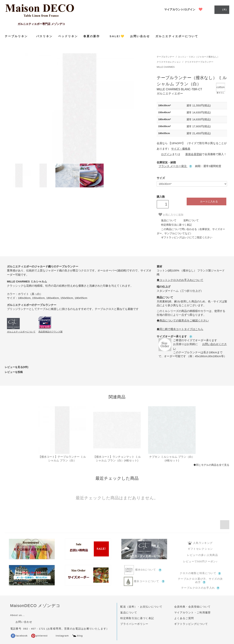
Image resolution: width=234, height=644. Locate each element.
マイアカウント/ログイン (180, 9)
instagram (60, 636)
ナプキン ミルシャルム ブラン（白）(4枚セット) (172, 459)
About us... (17, 615)
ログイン (164, 154)
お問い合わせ (140, 36)
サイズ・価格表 (181, 149)
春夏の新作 (94, 36)
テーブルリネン (18, 36)
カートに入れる (206, 201)
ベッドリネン (68, 36)
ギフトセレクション (200, 549)
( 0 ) (221, 9)
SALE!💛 (117, 36)
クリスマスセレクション (169, 62)
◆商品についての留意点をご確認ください (183, 320)
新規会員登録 (191, 154)
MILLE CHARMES (166, 67)
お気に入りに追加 (171, 214)
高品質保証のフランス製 (50, 332)
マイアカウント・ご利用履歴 (193, 613)
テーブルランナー (165, 57)
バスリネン (44, 36)
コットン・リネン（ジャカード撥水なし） (199, 57)
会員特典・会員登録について (193, 607)
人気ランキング (200, 543)
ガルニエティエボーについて (177, 36)
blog (78, 636)
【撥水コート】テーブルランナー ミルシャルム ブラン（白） (62, 459)
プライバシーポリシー (134, 624)
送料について (189, 220)
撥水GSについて (144, 570)
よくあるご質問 (184, 618)
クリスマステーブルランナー (199, 62)
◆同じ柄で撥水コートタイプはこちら (180, 329)
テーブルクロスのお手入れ (200, 588)
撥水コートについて (144, 581)
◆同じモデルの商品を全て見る (211, 465)
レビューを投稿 (14, 372)
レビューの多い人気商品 (200, 555)
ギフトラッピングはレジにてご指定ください (184, 237)
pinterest (39, 636)
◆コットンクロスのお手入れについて (180, 280)
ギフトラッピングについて (191, 624)
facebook (19, 636)
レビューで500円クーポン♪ (200, 561)
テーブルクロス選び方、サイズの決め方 (200, 581)
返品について (167, 220)
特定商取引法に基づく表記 (174, 225)
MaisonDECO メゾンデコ (35, 606)
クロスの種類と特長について (200, 573)
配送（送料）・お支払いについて (141, 607)
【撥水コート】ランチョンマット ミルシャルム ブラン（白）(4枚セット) (117, 459)
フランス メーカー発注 (175, 166)
